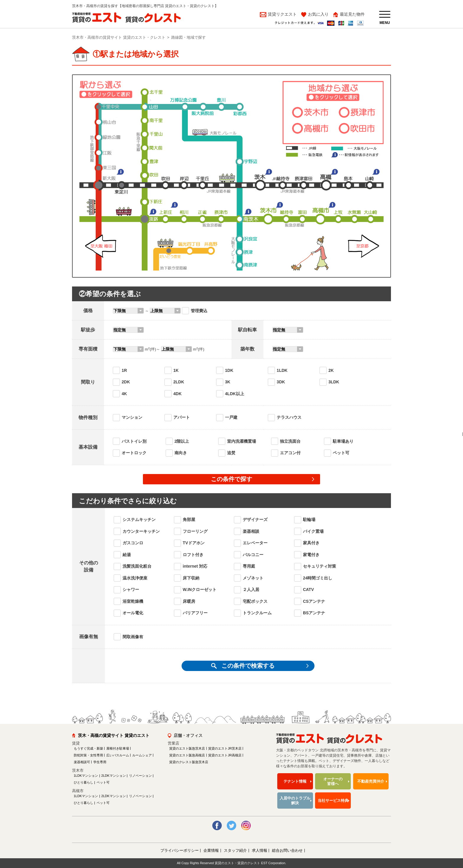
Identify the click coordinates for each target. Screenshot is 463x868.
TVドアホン (194, 543)
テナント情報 (295, 781)
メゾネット (253, 578)
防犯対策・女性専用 (88, 755)
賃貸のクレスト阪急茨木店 (189, 762)
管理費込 (199, 311)
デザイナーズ (255, 520)
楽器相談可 (82, 762)
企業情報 (211, 850)
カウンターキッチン (141, 531)
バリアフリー (195, 613)
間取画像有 (133, 637)
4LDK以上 (235, 394)
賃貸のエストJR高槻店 (225, 755)
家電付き (311, 555)
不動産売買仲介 (371, 781)
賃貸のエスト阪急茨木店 (187, 748)
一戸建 (231, 417)
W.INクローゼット (200, 589)
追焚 (231, 453)
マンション (132, 417)
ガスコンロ (133, 543)
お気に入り (318, 14)
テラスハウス (289, 417)
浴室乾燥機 (133, 601)
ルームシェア (142, 755)
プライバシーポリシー (180, 850)
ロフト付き (193, 555)
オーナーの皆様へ (333, 781)
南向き (181, 453)
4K (124, 394)
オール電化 (133, 613)
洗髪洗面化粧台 (137, 566)
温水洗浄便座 (135, 578)
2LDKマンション (114, 776)
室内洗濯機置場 (242, 441)
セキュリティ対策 (319, 566)
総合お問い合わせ (287, 850)
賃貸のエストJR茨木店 (225, 748)
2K (331, 370)
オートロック (134, 453)
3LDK (334, 382)
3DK (281, 382)
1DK (229, 370)
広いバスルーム (118, 755)
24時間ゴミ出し (318, 578)
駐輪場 (309, 520)
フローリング (195, 531)
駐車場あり (343, 441)
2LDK (179, 382)
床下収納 (191, 578)
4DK (177, 394)
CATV (308, 589)
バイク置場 (313, 531)
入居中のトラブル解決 (295, 801)
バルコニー (253, 555)
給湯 (127, 555)
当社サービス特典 (333, 801)
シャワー (131, 589)
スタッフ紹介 (235, 850)
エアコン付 (290, 453)
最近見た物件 (352, 14)
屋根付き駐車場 (118, 748)
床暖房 (189, 601)
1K (176, 370)
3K (228, 382)
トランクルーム (257, 613)
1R (124, 370)
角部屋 (189, 520)
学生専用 (100, 762)
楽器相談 (251, 531)
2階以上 (182, 441)
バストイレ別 (134, 441)
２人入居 (251, 589)
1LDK (282, 370)
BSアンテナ (314, 613)
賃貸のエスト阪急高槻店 (187, 755)
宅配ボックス (255, 601)
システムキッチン (139, 520)
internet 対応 (195, 566)
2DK (126, 382)
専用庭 (249, 566)
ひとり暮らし (84, 782)
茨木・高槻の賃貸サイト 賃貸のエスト (114, 735)
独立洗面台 (290, 441)
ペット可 (341, 453)
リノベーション (140, 776)
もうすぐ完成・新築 (88, 748)
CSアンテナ (314, 601)
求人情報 (260, 850)
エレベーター (255, 543)
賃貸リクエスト (282, 14)
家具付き (311, 543)
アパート (182, 417)
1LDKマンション (86, 776)
